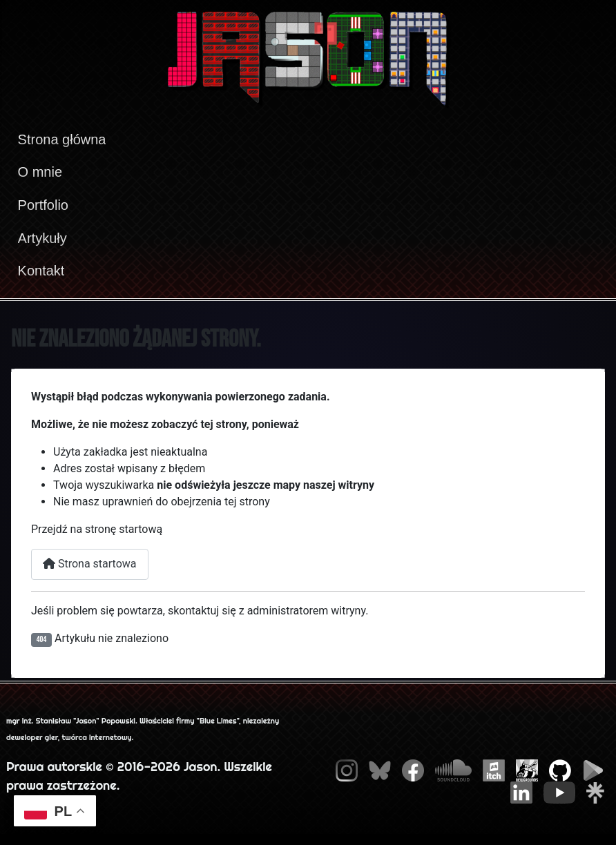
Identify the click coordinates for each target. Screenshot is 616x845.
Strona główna (62, 139)
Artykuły (42, 238)
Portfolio (43, 205)
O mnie (40, 172)
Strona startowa (90, 564)
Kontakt (41, 271)
